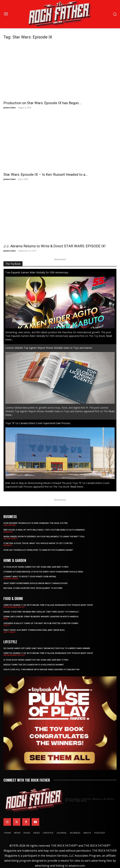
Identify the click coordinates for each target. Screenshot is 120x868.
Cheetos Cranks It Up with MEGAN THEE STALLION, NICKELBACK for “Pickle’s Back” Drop (48, 605)
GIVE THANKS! (9, 632)
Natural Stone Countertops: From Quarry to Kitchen (33, 588)
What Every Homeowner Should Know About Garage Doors (36, 583)
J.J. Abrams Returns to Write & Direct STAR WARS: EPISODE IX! (54, 246)
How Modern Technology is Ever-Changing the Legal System (36, 523)
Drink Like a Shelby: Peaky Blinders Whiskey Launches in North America (41, 617)
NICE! (6, 619)
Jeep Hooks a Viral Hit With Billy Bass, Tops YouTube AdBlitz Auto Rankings (44, 530)
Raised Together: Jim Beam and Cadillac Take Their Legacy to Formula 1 (41, 612)
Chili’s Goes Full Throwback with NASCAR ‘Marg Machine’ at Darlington (41, 670)
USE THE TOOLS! (10, 539)
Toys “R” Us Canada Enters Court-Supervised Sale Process (38, 423)
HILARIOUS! (8, 532)
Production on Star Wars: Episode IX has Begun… (42, 103)
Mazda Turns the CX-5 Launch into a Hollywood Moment (34, 665)
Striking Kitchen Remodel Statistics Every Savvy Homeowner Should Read (43, 572)
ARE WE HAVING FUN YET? (15, 607)
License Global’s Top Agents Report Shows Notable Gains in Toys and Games (49, 348)
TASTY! (7, 625)
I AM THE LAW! (10, 525)
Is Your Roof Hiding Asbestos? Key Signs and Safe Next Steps (36, 567)
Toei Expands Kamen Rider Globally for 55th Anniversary (37, 272)
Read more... (77, 487)
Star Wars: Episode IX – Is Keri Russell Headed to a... (46, 175)
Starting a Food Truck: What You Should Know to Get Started (38, 543)
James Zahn (10, 108)
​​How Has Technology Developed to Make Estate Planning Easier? (38, 550)
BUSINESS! (8, 545)
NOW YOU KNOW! (11, 579)
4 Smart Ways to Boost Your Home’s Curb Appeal (30, 577)
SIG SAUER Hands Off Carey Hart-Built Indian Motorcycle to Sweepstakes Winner (47, 648)
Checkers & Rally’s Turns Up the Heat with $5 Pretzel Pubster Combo (41, 623)
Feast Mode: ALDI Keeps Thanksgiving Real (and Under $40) (34, 630)
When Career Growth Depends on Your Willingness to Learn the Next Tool (44, 537)
